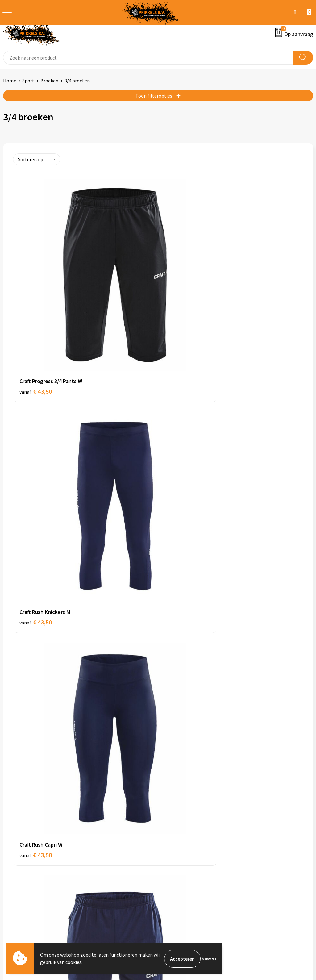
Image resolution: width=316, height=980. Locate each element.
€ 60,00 (36, 678)
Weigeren (209, 959)
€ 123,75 (182, 678)
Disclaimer (172, 866)
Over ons (170, 743)
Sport (28, 81)
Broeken (49, 81)
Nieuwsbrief (174, 752)
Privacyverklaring (179, 857)
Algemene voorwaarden (186, 838)
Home (10, 81)
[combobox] (148, 58)
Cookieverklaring (179, 848)
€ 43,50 (36, 332)
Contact (12, 838)
